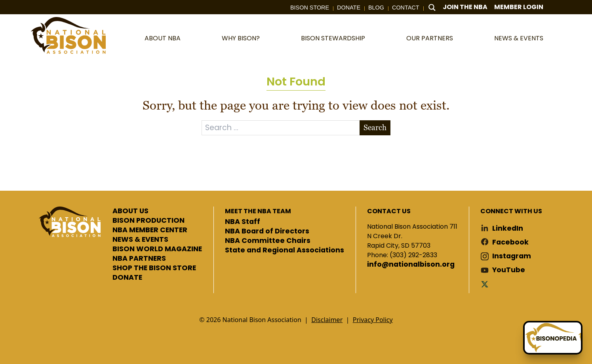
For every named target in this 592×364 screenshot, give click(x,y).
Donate (349, 8)
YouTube (509, 270)
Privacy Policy (373, 320)
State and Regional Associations (285, 250)
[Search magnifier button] (432, 8)
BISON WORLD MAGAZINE (157, 249)
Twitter (486, 284)
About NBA (163, 38)
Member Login (519, 7)
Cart (557, 7)
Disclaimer (327, 320)
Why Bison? (241, 38)
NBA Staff (243, 222)
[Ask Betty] (553, 338)
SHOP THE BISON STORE (154, 268)
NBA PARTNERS (139, 259)
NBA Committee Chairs (268, 241)
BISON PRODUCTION (148, 221)
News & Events (519, 38)
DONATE (127, 278)
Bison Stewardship (333, 38)
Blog (376, 8)
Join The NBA (465, 7)
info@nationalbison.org (411, 265)
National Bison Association (69, 35)
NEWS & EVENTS (140, 240)
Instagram (512, 256)
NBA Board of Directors (267, 231)
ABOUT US (130, 211)
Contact (405, 8)
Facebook (510, 242)
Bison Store (310, 8)
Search (375, 128)
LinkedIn (508, 228)
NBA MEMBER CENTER (150, 230)
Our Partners (430, 38)
